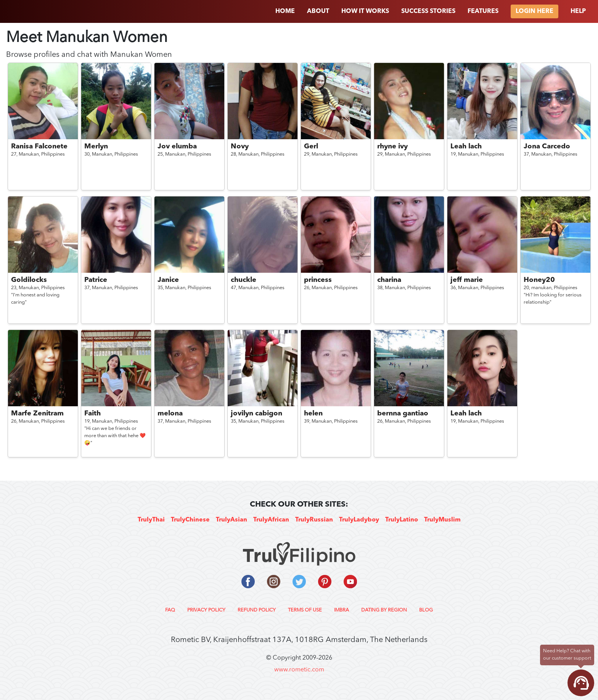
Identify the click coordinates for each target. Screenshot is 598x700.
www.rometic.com (299, 670)
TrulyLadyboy (359, 520)
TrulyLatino (402, 520)
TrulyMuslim (442, 520)
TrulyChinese (190, 520)
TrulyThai (151, 520)
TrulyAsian (231, 520)
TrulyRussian (314, 520)
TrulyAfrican (271, 520)
